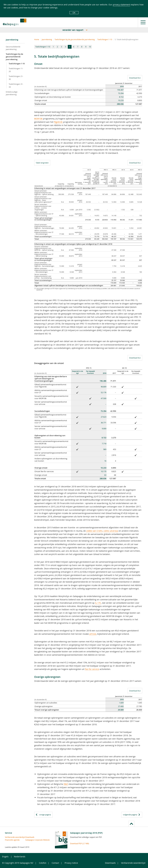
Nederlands (20, 857)
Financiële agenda (10, 840)
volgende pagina (130, 815)
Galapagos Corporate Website (30, 840)
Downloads (30, 837)
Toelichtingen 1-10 (17, 64)
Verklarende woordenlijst (10, 837)
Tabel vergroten (42, 163)
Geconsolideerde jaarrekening (13, 48)
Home (37, 39)
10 (90, 47)
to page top (131, 824)
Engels (5, 857)
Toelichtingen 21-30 (16, 78)
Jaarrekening (47, 39)
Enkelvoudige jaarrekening (12, 93)
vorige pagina (45, 815)
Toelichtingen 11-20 (16, 70)
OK (74, 13)
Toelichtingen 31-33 (16, 85)
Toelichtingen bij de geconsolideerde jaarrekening (14, 57)
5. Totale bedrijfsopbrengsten (126, 39)
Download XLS (134, 78)
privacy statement (121, 5)
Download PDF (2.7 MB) (80, 843)
